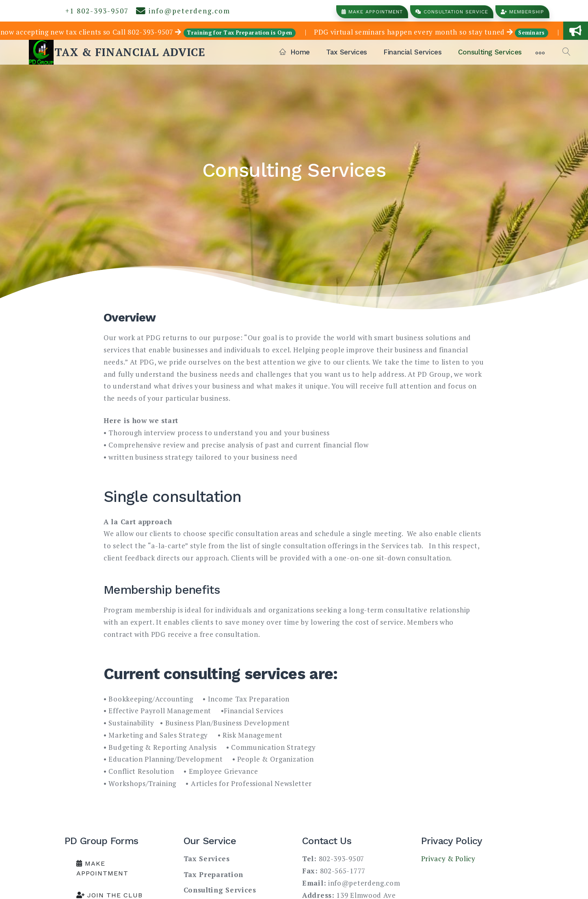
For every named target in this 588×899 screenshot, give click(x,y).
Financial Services (413, 52)
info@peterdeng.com (183, 11)
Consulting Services (490, 52)
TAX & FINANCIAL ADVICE (130, 52)
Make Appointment (372, 12)
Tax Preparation (214, 874)
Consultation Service (452, 12)
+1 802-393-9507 (95, 11)
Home (295, 52)
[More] (540, 52)
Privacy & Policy (448, 859)
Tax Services (347, 52)
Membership (522, 12)
